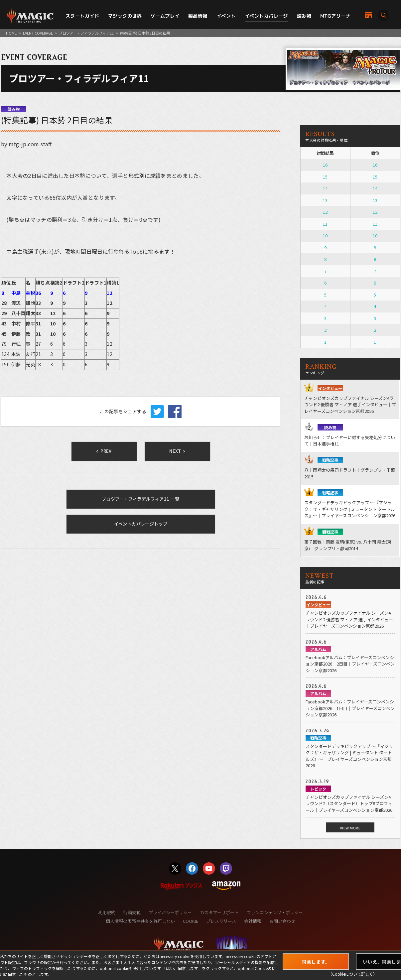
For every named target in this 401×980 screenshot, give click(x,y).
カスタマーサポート (219, 912)
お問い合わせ (282, 921)
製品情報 (198, 16)
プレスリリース (221, 921)
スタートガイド (82, 16)
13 (325, 200)
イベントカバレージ (266, 16)
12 (325, 212)
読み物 (304, 16)
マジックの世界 (125, 16)
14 (325, 188)
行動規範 (132, 912)
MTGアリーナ (335, 16)
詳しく (367, 974)
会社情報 (253, 921)
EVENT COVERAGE (38, 33)
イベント (226, 16)
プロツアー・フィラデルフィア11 (86, 33)
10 (325, 236)
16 (325, 165)
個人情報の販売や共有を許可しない (140, 921)
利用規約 (107, 912)
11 (325, 224)
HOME (11, 33)
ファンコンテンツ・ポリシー (275, 912)
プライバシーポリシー (170, 912)
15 (325, 177)
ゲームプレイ (165, 16)
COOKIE (191, 921)
